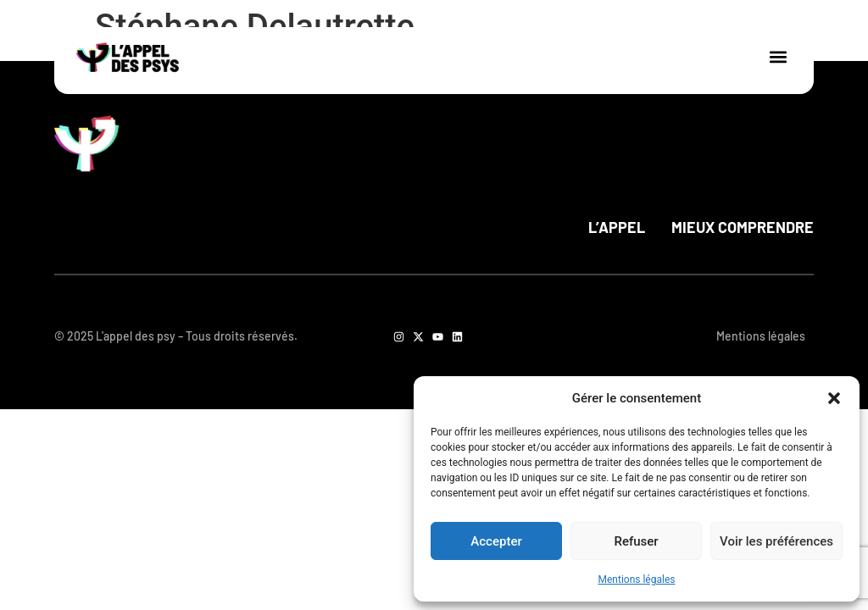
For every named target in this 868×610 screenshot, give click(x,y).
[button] (834, 398)
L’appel (617, 227)
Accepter (496, 541)
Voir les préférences (776, 541)
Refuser (636, 541)
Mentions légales (637, 579)
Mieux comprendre (743, 227)
